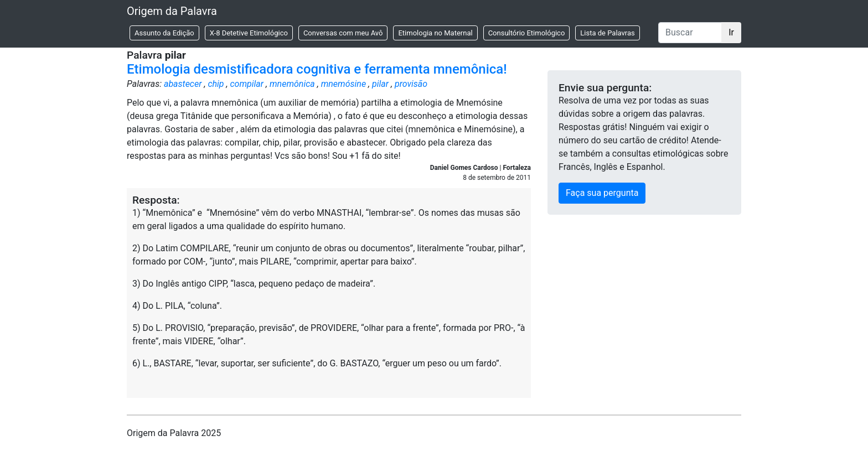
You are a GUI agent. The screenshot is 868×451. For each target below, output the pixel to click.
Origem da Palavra (172, 11)
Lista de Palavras (607, 33)
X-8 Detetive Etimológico (249, 33)
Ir (731, 32)
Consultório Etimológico (527, 33)
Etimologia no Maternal (435, 33)
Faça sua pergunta (602, 193)
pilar (380, 84)
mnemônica (292, 84)
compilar (247, 84)
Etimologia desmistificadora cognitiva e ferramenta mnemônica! (317, 69)
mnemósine (343, 84)
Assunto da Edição (164, 33)
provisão (411, 84)
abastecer (183, 84)
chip (216, 84)
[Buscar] (690, 33)
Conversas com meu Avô (343, 33)
